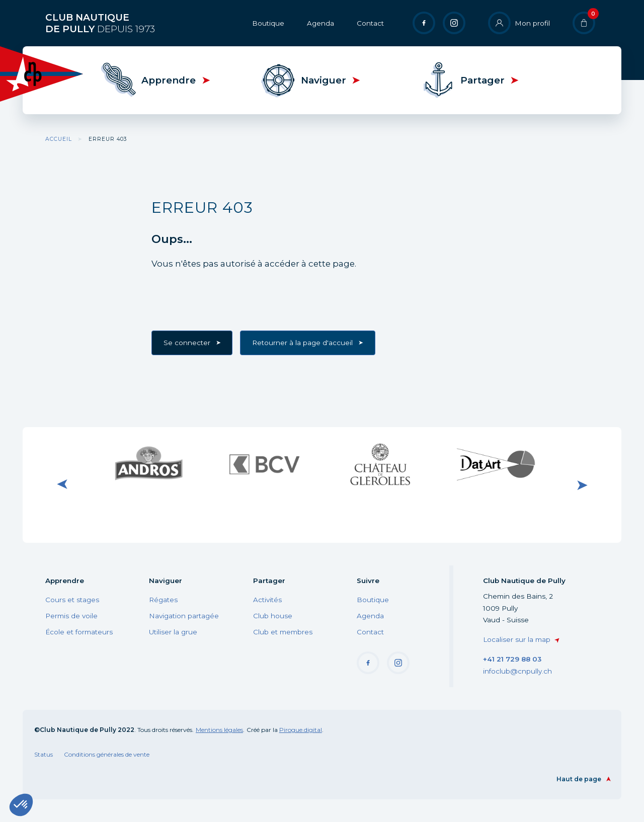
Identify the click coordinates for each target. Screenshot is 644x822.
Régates (163, 600)
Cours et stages (72, 600)
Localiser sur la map (517, 639)
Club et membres (283, 632)
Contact (370, 23)
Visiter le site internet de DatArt (496, 464)
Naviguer (324, 80)
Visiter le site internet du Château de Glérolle (380, 464)
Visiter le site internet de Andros (148, 464)
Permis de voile (71, 616)
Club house (273, 616)
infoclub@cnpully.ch (517, 671)
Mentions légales (219, 730)
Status (44, 754)
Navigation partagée (184, 616)
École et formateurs (79, 632)
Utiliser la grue (173, 632)
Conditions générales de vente (107, 754)
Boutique (268, 23)
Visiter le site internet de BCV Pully (264, 464)
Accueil (59, 139)
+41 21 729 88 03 (512, 659)
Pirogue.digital (301, 730)
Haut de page (579, 779)
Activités (267, 600)
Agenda (320, 23)
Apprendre (169, 80)
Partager (482, 80)
